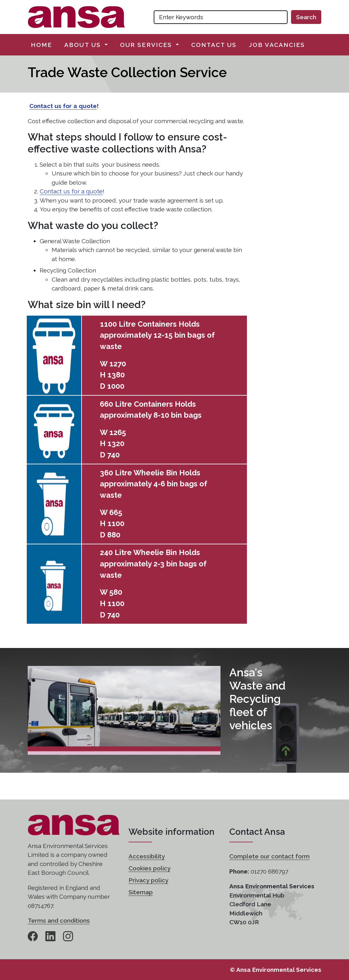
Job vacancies (277, 45)
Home (41, 45)
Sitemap (141, 892)
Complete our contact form (269, 856)
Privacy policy (148, 880)
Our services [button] (147, 45)
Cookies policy (149, 868)
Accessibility (147, 856)
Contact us (214, 45)
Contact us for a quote (63, 106)
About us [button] (84, 45)
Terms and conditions (59, 920)
